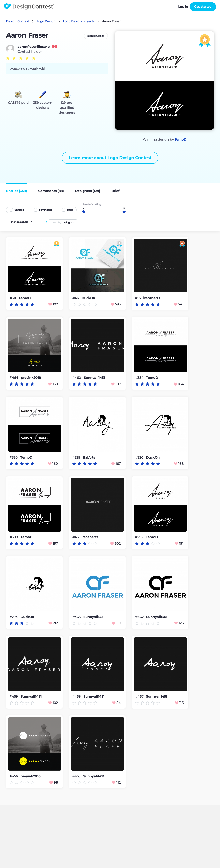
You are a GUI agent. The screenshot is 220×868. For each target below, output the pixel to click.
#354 (140, 378)
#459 (14, 697)
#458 (77, 697)
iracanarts (152, 298)
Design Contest (18, 21)
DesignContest (29, 7)
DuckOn (88, 298)
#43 (76, 537)
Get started (203, 7)
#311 (13, 298)
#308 (14, 537)
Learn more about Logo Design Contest (110, 158)
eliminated (45, 210)
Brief (115, 191)
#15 (138, 298)
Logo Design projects (79, 21)
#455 (77, 776)
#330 (14, 457)
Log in (183, 7)
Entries (17, 191)
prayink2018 (31, 378)
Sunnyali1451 (94, 378)
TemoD (180, 139)
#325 (77, 457)
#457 (140, 697)
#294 (14, 617)
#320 (140, 457)
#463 (77, 617)
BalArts (89, 458)
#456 (14, 776)
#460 (77, 378)
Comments (51, 191)
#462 (140, 617)
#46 (76, 298)
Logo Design (46, 21)
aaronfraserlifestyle (34, 47)
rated (70, 210)
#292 (140, 537)
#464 (14, 378)
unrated (19, 210)
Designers (88, 191)
